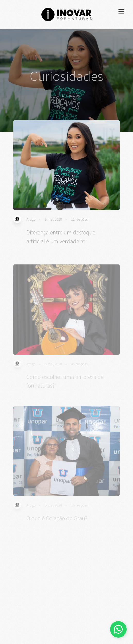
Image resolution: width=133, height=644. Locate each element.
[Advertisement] (66, 606)
